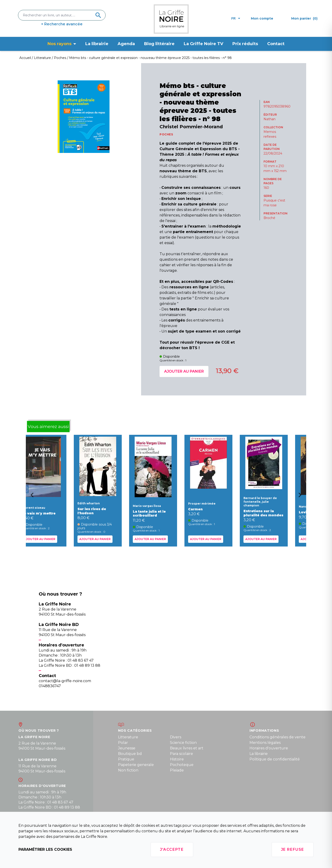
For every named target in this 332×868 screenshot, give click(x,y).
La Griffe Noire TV (203, 44)
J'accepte (172, 849)
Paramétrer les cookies (45, 849)
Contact (276, 44)
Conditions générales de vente (277, 737)
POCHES (166, 134)
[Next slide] (302, 497)
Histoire (177, 759)
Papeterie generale (136, 765)
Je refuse (293, 849)
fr (236, 18)
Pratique (126, 759)
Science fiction (183, 743)
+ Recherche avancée (62, 24)
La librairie (97, 44)
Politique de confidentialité (275, 759)
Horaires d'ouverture (269, 748)
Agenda (126, 44)
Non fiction (128, 770)
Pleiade (177, 770)
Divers (176, 737)
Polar (123, 743)
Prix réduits (245, 44)
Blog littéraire (159, 44)
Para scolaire (181, 754)
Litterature (128, 737)
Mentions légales (265, 743)
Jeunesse (127, 748)
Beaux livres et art (187, 748)
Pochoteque (182, 765)
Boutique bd (130, 754)
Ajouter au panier (184, 371)
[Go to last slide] (30, 497)
